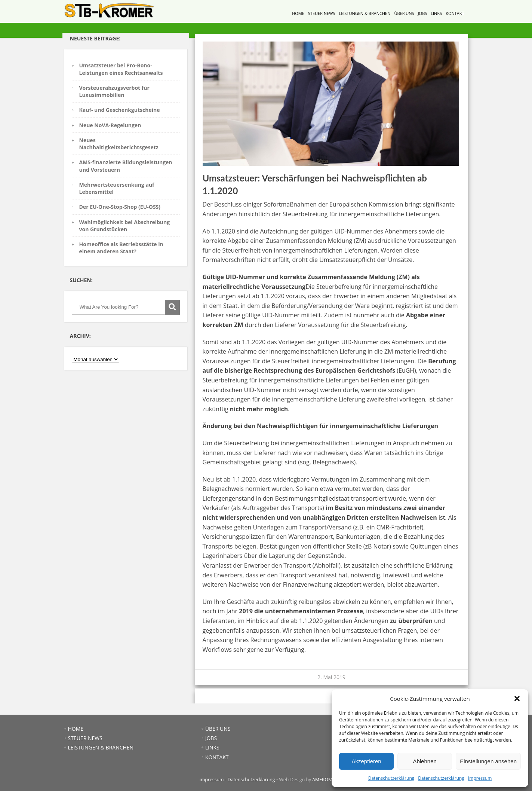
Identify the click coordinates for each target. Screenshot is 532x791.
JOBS (423, 13)
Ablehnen (425, 761)
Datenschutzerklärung (391, 778)
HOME (298, 13)
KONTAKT (455, 13)
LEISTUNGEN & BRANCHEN (365, 13)
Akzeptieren (366, 761)
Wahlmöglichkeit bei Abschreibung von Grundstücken (125, 226)
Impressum (480, 778)
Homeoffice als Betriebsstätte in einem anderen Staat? (121, 248)
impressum (212, 780)
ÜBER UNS (404, 13)
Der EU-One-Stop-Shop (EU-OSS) (120, 207)
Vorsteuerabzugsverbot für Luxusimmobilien (114, 91)
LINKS (436, 13)
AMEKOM (322, 780)
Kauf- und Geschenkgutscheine (120, 110)
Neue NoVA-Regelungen (110, 125)
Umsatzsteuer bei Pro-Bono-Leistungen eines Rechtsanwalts (121, 69)
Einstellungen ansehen (488, 761)
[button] (517, 699)
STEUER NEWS (322, 13)
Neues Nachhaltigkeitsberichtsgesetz (119, 144)
